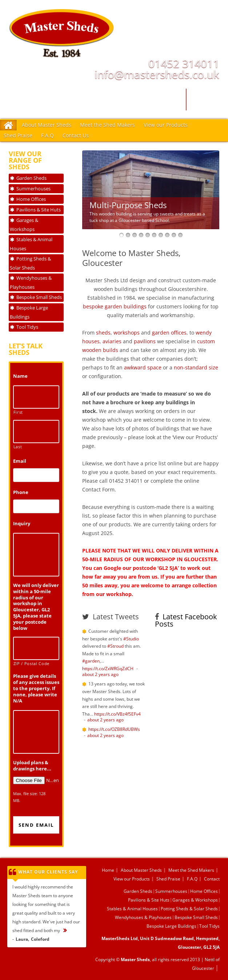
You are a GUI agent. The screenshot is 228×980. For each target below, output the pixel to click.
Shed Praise (18, 135)
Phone (21, 492)
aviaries (112, 341)
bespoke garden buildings (115, 306)
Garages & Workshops (24, 225)
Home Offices (31, 199)
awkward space (143, 367)
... (69, 930)
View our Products (166, 125)
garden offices (169, 333)
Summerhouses (33, 189)
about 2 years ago (100, 674)
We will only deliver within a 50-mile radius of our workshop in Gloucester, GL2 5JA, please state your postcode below (36, 607)
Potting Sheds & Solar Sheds (30, 263)
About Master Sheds (47, 125)
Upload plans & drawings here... (32, 766)
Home (108, 870)
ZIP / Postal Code (31, 664)
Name (20, 376)
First (18, 412)
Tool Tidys (27, 327)
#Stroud (115, 646)
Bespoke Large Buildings (29, 312)
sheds (103, 333)
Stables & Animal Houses (31, 244)
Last (18, 447)
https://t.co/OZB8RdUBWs (114, 729)
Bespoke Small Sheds (39, 297)
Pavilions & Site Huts (39, 210)
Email (20, 461)
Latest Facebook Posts (186, 620)
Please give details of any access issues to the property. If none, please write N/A (36, 688)
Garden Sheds (31, 178)
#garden (91, 661)
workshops (127, 333)
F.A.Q (47, 135)
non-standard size (196, 367)
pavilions (145, 341)
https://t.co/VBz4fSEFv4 (117, 714)
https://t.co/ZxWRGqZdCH (108, 669)
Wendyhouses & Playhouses (31, 282)
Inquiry (22, 524)
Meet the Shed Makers (107, 125)
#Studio (131, 639)
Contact (212, 879)
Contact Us (76, 135)
